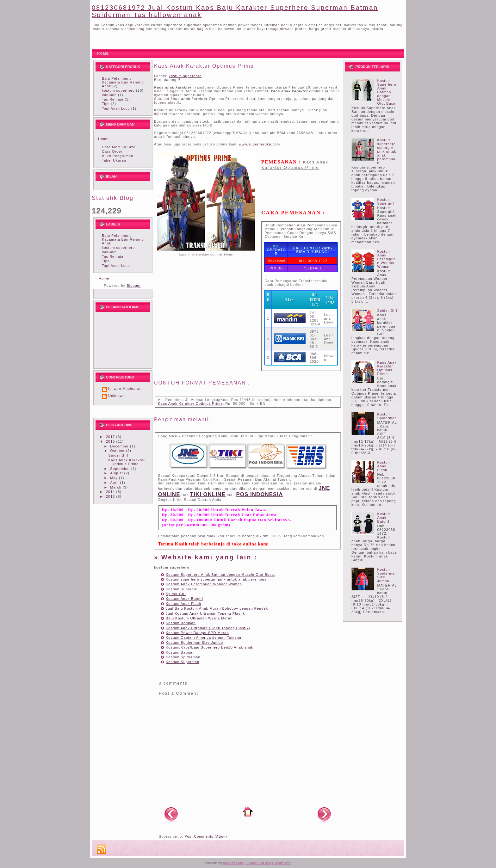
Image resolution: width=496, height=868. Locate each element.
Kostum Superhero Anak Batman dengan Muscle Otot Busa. (220, 575)
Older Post (324, 814)
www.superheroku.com (259, 144)
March (116, 487)
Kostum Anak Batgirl (184, 599)
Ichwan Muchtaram (125, 389)
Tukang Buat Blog (259, 863)
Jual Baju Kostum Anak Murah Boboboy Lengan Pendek (217, 608)
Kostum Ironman (181, 623)
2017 (111, 437)
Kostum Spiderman (183, 657)
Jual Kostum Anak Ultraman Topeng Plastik (205, 613)
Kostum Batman (180, 652)
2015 (111, 441)
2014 (111, 492)
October (118, 451)
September (121, 469)
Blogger (133, 286)
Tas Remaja (113, 99)
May (115, 478)
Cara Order (112, 151)
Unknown (117, 396)
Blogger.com (282, 863)
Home (103, 139)
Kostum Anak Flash (183, 604)
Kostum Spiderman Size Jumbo (194, 643)
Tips (106, 104)
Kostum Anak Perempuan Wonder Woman (204, 584)
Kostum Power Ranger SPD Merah (197, 633)
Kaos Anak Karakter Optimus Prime (126, 462)
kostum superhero (118, 90)
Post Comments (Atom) (206, 836)
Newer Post (171, 814)
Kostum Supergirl (182, 589)
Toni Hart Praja (233, 863)
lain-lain (109, 95)
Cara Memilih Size (119, 147)
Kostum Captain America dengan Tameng (204, 637)
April (115, 483)
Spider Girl (118, 455)
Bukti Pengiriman (118, 156)
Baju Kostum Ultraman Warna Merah (199, 618)
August (117, 473)
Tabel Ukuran (114, 160)
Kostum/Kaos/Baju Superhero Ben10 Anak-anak (210, 647)
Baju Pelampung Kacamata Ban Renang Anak (123, 82)
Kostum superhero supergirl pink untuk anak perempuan (217, 579)
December (120, 446)
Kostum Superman (183, 662)
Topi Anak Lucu (116, 108)
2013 (111, 496)
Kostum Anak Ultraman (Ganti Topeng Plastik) (208, 628)
